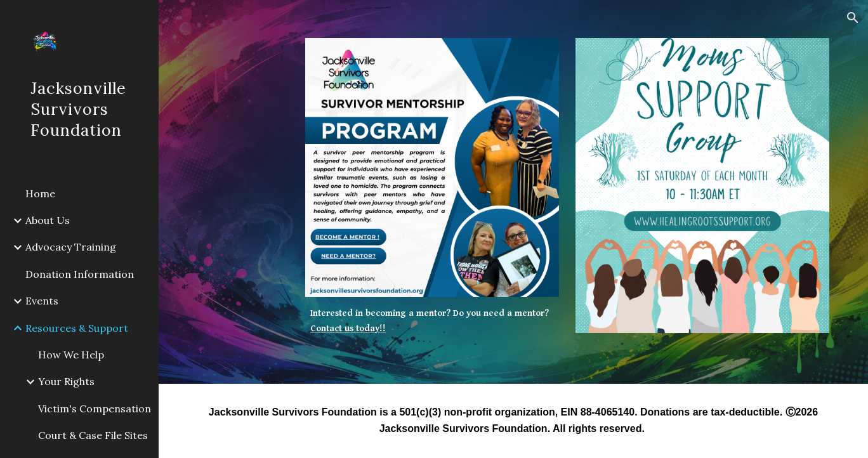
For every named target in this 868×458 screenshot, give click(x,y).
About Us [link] (48, 220)
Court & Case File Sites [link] (93, 435)
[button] (853, 18)
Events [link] (42, 301)
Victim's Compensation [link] (95, 409)
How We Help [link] (71, 355)
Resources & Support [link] (77, 328)
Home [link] (40, 193)
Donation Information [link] (80, 274)
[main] (432, 321)
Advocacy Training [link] (71, 247)
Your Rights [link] (66, 381)
